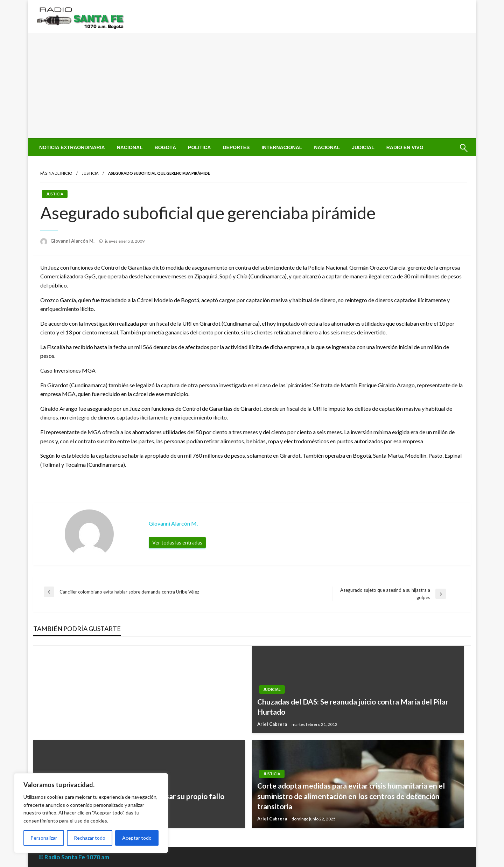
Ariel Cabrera (273, 724)
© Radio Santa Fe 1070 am (74, 857)
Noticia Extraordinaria (72, 147)
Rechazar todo (90, 838)
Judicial (363, 147)
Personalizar (44, 838)
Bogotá (165, 147)
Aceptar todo (137, 838)
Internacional (282, 147)
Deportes (236, 147)
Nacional (130, 147)
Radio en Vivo (405, 147)
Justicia (90, 173)
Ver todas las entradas (177, 543)
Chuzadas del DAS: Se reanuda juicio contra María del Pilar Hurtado (353, 707)
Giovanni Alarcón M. (73, 241)
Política (199, 147)
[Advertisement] (252, 86)
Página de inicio (56, 173)
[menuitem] (72, 147)
